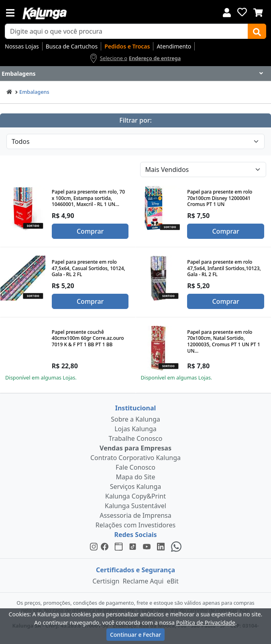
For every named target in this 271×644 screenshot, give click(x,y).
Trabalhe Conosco (136, 438)
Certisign (106, 581)
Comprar (90, 231)
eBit (172, 581)
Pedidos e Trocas (127, 46)
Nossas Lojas (22, 46)
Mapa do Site (136, 477)
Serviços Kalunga (135, 487)
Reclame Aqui (143, 581)
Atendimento (174, 46)
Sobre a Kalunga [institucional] (135, 419)
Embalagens (34, 92)
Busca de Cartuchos (72, 46)
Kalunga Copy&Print (135, 496)
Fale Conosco (135, 467)
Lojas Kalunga (135, 429)
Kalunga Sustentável (135, 506)
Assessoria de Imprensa (135, 515)
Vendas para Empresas (135, 448)
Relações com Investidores (135, 525)
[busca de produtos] (126, 31)
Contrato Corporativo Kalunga (135, 458)
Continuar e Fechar (135, 635)
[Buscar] (257, 31)
